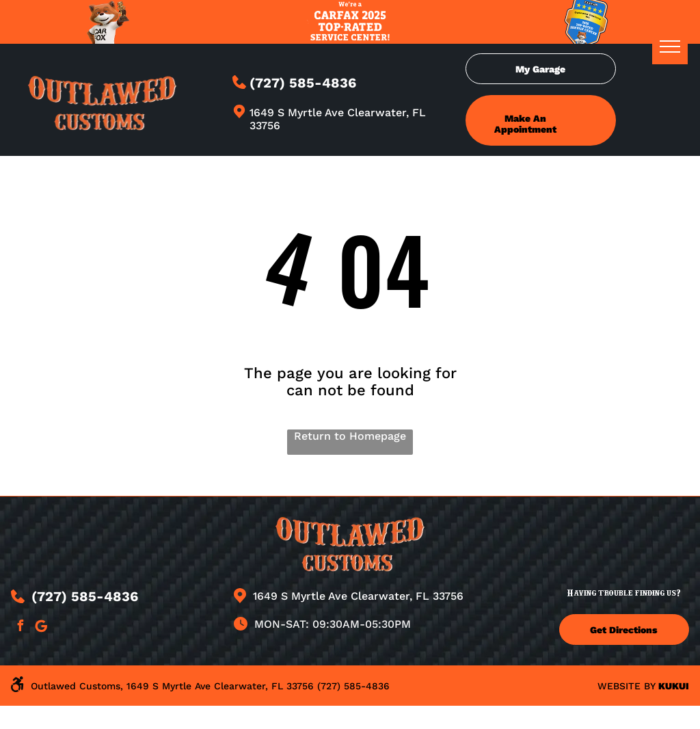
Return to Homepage (350, 436)
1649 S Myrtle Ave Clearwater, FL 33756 (358, 596)
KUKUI (674, 686)
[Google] (41, 627)
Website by (626, 686)
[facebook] (20, 627)
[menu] (670, 47)
